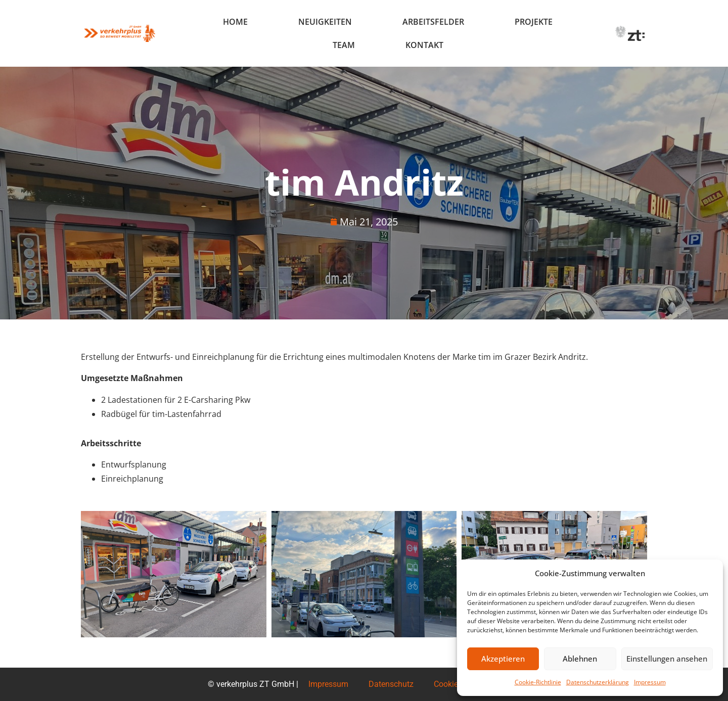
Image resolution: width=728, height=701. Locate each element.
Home (235, 22)
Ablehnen (580, 659)
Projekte (534, 22)
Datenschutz (391, 684)
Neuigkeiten (325, 22)
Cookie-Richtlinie (538, 682)
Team (344, 45)
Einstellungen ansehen (667, 659)
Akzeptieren (503, 659)
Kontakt (424, 45)
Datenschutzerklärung (598, 682)
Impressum (650, 682)
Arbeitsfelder (433, 22)
